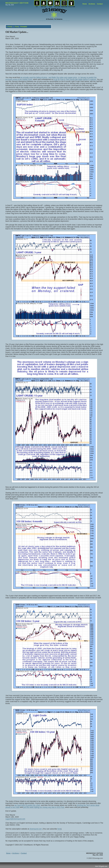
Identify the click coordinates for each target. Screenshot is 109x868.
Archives (92, 4)
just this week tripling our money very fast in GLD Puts (44, 807)
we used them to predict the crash (27, 805)
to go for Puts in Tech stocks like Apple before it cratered (75, 79)
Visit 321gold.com (101, 866)
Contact (100, 4)
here (59, 829)
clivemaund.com (36, 829)
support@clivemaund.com (15, 819)
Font (10, 27)
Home (85, 4)
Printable (24, 27)
